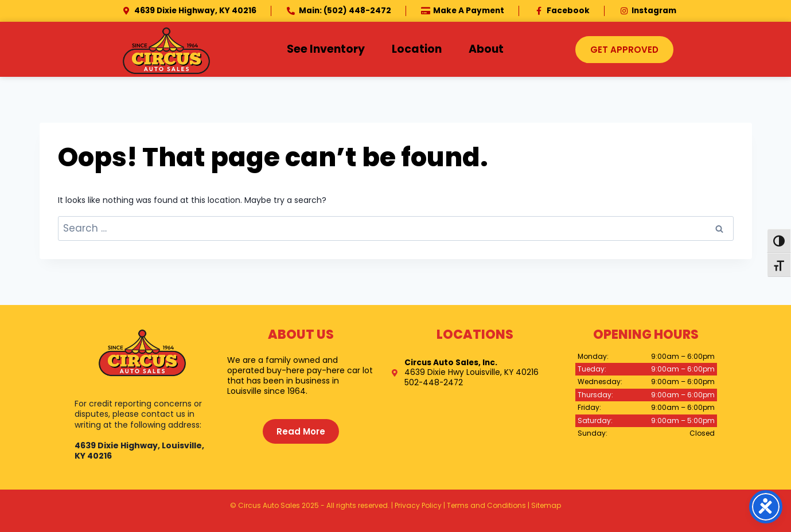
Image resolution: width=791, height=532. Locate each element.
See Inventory (326, 49)
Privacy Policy (418, 505)
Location (417, 49)
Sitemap (546, 505)
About (486, 49)
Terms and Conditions (486, 505)
